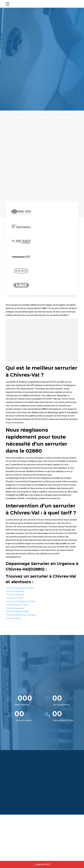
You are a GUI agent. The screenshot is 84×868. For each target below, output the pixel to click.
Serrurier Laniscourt (16, 596)
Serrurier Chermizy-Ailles (18, 612)
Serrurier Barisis (14, 619)
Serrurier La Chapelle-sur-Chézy (21, 602)
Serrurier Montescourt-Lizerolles (21, 616)
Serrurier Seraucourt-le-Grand (20, 589)
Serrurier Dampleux (15, 592)
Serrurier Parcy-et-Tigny (18, 606)
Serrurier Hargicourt (16, 609)
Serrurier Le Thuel (15, 599)
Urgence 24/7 (42, 865)
